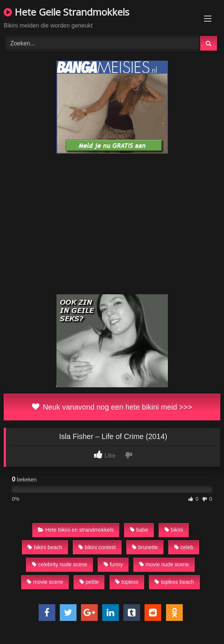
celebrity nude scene (60, 564)
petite (89, 582)
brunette (145, 547)
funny (113, 564)
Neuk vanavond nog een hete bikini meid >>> (112, 407)
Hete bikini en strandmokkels (76, 530)
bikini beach (45, 547)
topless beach (174, 582)
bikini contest (97, 547)
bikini (174, 530)
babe (139, 530)
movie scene (45, 582)
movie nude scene (164, 564)
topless (127, 582)
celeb (184, 547)
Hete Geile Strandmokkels (66, 12)
